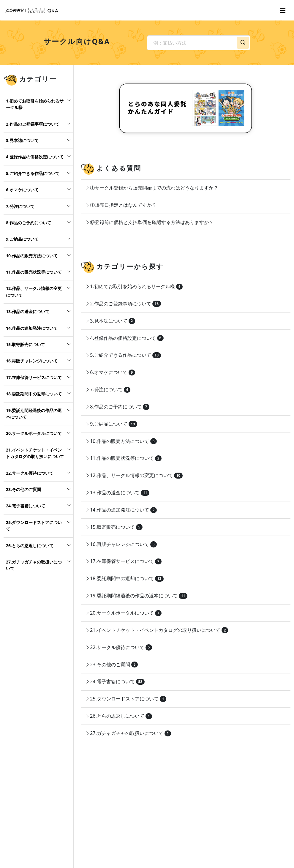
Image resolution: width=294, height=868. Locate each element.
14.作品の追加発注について (32, 328)
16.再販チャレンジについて (32, 361)
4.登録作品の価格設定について (35, 157)
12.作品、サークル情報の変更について (34, 292)
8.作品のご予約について (29, 223)
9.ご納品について (22, 239)
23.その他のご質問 (23, 489)
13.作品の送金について (28, 311)
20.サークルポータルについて (34, 433)
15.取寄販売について (26, 344)
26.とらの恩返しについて (30, 546)
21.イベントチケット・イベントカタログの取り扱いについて (35, 453)
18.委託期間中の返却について (34, 394)
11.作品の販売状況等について (34, 272)
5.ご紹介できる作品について (33, 173)
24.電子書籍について (26, 506)
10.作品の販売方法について (32, 256)
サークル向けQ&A (77, 41)
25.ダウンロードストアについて (34, 526)
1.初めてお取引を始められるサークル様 (35, 104)
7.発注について (20, 206)
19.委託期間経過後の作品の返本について (34, 414)
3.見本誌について (22, 140)
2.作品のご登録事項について (33, 124)
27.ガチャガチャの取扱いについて (34, 565)
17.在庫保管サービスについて (34, 377)
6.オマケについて (22, 190)
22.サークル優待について (30, 473)
